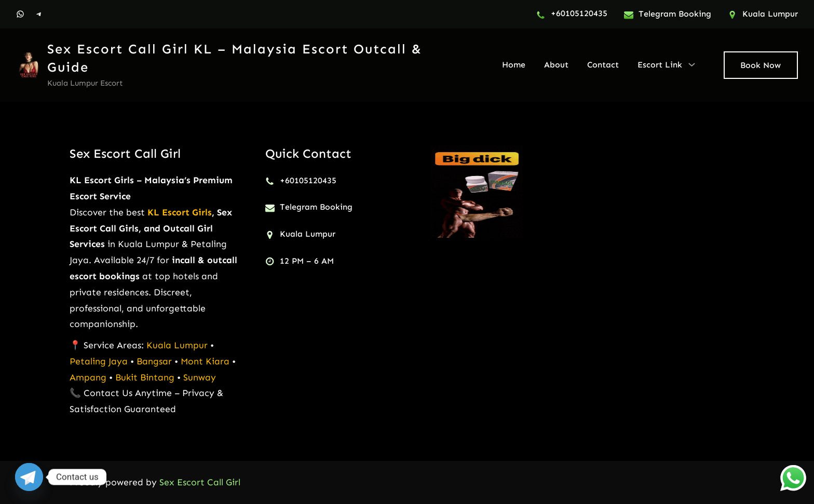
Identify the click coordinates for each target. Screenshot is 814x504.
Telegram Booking (675, 14)
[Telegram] (29, 477)
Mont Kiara (205, 361)
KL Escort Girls (180, 212)
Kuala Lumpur (177, 345)
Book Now (761, 65)
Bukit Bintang (145, 377)
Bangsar (155, 361)
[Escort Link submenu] (692, 64)
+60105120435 (579, 13)
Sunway (200, 377)
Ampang (89, 377)
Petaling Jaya (99, 361)
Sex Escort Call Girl (125, 153)
